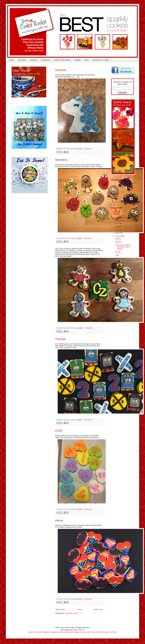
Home (12, 60)
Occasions (45, 60)
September (120, 217)
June (117, 224)
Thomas (60, 339)
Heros (59, 520)
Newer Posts (60, 610)
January (119, 262)
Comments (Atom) (71, 613)
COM (59, 431)
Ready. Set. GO (79, 630)
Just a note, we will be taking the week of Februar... (123, 247)
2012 (116, 279)
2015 (116, 269)
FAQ (86, 60)
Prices (99, 632)
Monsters (61, 160)
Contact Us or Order (101, 60)
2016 (116, 266)
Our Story (22, 60)
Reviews (34, 60)
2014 (116, 272)
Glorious (61, 70)
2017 (116, 215)
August (118, 220)
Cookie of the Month (62, 60)
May (117, 227)
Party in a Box (86, 632)
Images (78, 60)
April (117, 230)
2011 (116, 282)
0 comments (88, 149)
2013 (116, 275)
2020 (116, 212)
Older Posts (98, 610)
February (119, 236)
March (118, 233)
